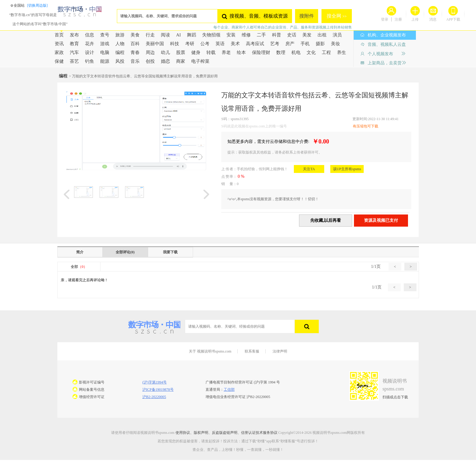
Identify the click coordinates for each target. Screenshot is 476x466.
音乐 (135, 61)
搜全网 (335, 16)
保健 (59, 61)
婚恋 (165, 61)
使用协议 (183, 433)
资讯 (59, 44)
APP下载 (453, 19)
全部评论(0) (125, 252)
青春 (135, 52)
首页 (59, 35)
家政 (59, 52)
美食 (135, 35)
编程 (120, 52)
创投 (150, 61)
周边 (150, 52)
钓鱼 (90, 61)
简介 (80, 252)
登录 (385, 19)
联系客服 (252, 351)
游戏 (105, 44)
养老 (226, 52)
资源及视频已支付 (381, 220)
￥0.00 (319, 141)
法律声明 (280, 351)
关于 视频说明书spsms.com (210, 351)
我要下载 (170, 252)
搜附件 (307, 16)
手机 (305, 44)
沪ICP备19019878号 (158, 390)
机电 (296, 52)
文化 (311, 52)
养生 (342, 52)
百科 (135, 44)
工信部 (229, 390)
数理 (281, 52)
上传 (415, 19)
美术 (235, 44)
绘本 (241, 52)
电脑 (105, 52)
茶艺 (74, 61)
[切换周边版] (37, 5)
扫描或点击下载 (395, 397)
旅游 (120, 35)
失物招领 (211, 35)
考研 (190, 44)
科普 (277, 35)
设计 (90, 52)
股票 (181, 52)
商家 (181, 61)
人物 (120, 44)
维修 (246, 35)
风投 (120, 61)
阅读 (165, 35)
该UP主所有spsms (347, 169)
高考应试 (255, 44)
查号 (105, 35)
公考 (205, 44)
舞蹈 (192, 35)
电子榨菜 (200, 61)
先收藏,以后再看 (326, 220)
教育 (74, 44)
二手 (261, 35)
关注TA (309, 169)
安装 (231, 35)
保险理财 (261, 52)
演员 (337, 35)
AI (178, 35)
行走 (150, 35)
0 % (241, 176)
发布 (74, 35)
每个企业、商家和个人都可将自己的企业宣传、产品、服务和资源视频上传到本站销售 (283, 27)
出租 (322, 35)
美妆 (335, 44)
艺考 (275, 44)
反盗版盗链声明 (225, 433)
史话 (292, 35)
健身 (196, 52)
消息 (433, 19)
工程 (326, 52)
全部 (79, 267)
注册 (398, 19)
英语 (220, 44)
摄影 (320, 44)
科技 (175, 44)
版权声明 (201, 433)
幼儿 (165, 52)
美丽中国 (155, 44)
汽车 (74, 52)
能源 (105, 61)
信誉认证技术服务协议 (259, 433)
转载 (211, 52)
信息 (90, 35)
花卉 (90, 44)
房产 (290, 44)
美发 (307, 35)
